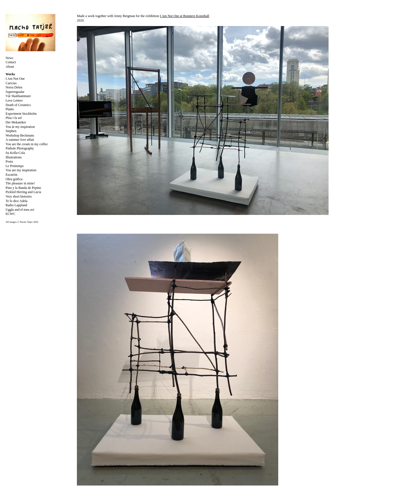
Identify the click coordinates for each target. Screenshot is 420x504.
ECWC (10, 214)
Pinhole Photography (20, 148)
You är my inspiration (20, 127)
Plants (10, 109)
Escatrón (11, 175)
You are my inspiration (21, 170)
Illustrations (14, 157)
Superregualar (15, 92)
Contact (11, 62)
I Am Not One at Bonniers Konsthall (185, 16)
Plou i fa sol (14, 118)
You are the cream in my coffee (27, 144)
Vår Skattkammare (18, 96)
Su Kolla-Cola (15, 153)
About (10, 67)
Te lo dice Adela (16, 201)
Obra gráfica (14, 179)
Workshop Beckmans (20, 135)
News (9, 58)
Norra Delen (14, 87)
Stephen (11, 131)
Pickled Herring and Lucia (23, 192)
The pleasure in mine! (20, 183)
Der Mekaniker (16, 122)
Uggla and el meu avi (20, 210)
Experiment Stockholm (21, 114)
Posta (9, 161)
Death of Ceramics (18, 105)
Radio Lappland (16, 205)
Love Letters (14, 100)
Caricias (11, 83)
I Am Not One (15, 79)
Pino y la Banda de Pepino (23, 188)
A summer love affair (20, 140)
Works (10, 74)
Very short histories (19, 196)
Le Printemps (15, 166)
